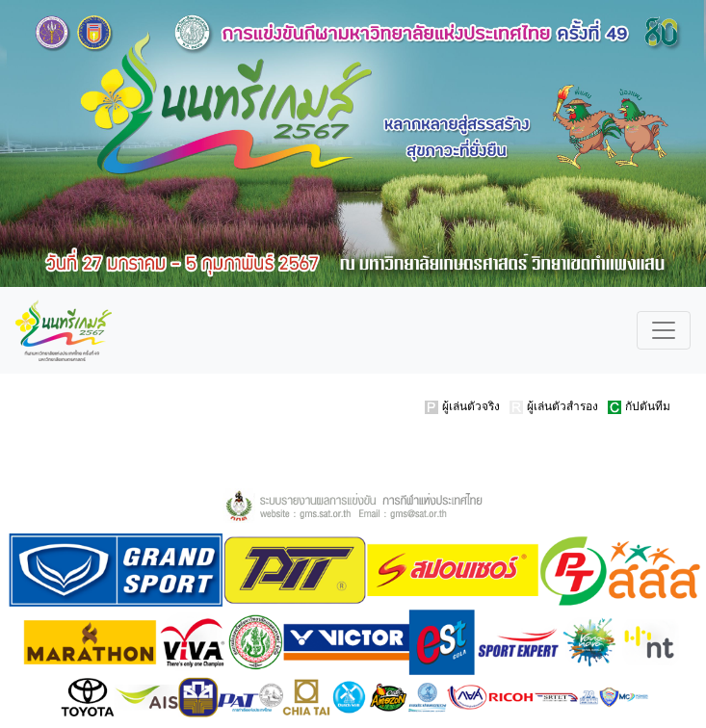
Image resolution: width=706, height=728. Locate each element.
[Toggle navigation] (664, 330)
